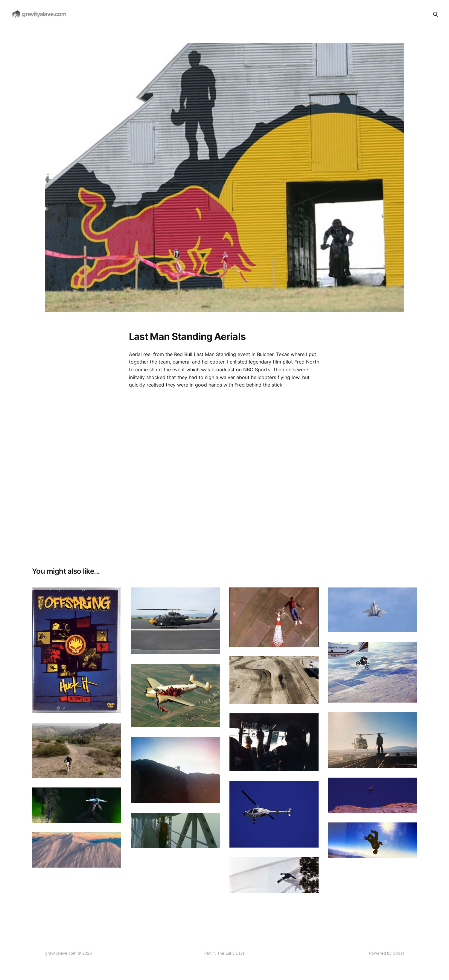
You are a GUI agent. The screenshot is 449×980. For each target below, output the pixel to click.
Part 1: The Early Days (224, 953)
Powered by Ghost (387, 953)
